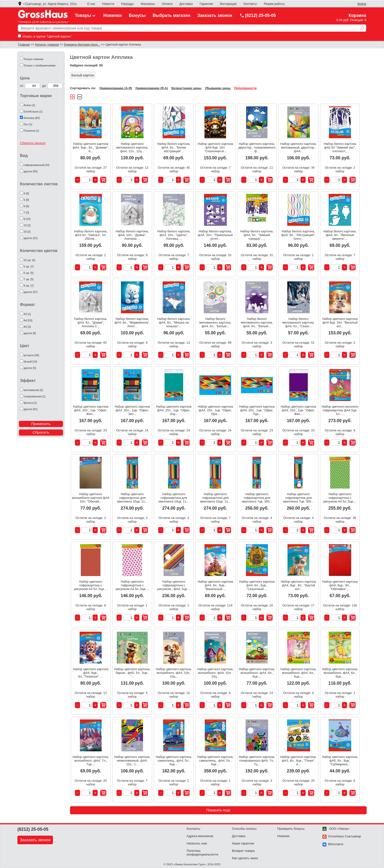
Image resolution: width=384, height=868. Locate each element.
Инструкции (228, 4)
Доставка (186, 4)
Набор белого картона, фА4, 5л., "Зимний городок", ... (257, 235)
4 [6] (26, 193)
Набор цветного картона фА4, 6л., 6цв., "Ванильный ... (215, 585)
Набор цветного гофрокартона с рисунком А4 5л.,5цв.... (340, 498)
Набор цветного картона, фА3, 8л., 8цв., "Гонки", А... (299, 761)
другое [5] (30, 368)
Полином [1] (31, 131)
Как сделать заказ (245, 858)
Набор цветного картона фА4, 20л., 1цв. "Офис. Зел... (132, 410)
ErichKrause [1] (33, 112)
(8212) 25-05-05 (258, 15)
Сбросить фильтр (33, 143)
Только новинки (34, 59)
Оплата (167, 4)
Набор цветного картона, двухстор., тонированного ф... (257, 147)
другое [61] (31, 409)
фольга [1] (30, 403)
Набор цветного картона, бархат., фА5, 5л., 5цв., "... (132, 673)
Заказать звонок (215, 15)
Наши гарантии (243, 843)
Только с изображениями (40, 65)
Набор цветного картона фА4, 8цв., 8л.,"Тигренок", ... (91, 673)
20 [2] (27, 232)
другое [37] (31, 292)
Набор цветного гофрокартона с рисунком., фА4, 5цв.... (174, 585)
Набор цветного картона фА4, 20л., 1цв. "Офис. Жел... (91, 410)
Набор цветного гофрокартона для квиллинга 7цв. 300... (257, 498)
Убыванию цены (218, 88)
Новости (108, 4)
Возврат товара (243, 851)
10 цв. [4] (30, 260)
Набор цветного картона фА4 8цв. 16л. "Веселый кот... (340, 322)
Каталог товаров (47, 45)
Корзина (357, 15)
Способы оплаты (244, 829)
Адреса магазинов (200, 836)
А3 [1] (27, 314)
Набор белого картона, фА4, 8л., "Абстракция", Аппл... (298, 235)
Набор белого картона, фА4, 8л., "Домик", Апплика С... (91, 322)
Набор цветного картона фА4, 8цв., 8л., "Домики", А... (91, 147)
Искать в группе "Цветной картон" (45, 36)
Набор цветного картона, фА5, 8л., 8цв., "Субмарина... (340, 761)
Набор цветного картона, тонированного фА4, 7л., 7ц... (257, 761)
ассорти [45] (31, 355)
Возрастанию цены (186, 88)
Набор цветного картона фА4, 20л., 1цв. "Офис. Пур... (257, 410)
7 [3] (26, 213)
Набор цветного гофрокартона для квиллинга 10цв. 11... (132, 498)
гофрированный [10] (37, 165)
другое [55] (31, 171)
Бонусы (137, 15)
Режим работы (274, 4)
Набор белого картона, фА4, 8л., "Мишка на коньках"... (174, 322)
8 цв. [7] (29, 286)
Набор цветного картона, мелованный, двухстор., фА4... (299, 147)
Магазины (148, 4)
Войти (362, 4)
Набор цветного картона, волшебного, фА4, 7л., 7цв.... (91, 761)
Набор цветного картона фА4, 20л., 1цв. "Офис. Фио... (299, 410)
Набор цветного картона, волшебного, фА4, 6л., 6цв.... (257, 673)
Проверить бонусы (291, 829)
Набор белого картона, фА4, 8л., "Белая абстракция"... (174, 147)
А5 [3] (27, 327)
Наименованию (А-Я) (116, 88)
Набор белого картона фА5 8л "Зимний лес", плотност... (340, 147)
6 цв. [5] (29, 273)
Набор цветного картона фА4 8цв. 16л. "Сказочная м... (215, 147)
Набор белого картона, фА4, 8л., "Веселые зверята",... (340, 235)
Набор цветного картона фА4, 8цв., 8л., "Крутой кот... (299, 585)
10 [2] (27, 225)
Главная (24, 45)
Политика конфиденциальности (202, 853)
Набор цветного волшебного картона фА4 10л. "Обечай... (91, 498)
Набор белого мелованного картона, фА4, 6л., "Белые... (215, 322)
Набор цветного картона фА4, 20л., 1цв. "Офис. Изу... (174, 410)
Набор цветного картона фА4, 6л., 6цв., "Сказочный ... (257, 585)
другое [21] (31, 238)
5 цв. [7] (29, 266)
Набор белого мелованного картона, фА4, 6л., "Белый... (257, 322)
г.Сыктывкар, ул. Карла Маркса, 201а (47, 4)
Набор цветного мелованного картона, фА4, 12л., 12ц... (132, 147)
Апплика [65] (32, 118)
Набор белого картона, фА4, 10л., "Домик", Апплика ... (132, 235)
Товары (86, 15)
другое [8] (30, 333)
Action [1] (30, 105)
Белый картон (83, 75)
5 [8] (26, 200)
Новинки (113, 15)
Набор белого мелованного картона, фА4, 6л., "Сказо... (298, 322)
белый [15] (30, 362)
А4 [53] (28, 320)
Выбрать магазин (171, 15)
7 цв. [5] (29, 279)
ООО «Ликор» (336, 829)
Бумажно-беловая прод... (82, 45)
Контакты (250, 4)
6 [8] (26, 206)
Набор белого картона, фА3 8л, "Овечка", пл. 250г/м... (91, 235)
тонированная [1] (35, 396)
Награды (127, 4)
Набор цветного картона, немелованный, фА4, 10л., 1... (132, 761)
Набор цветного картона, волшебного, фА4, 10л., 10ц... (174, 673)
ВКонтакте (333, 844)
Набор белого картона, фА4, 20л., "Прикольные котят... (215, 235)
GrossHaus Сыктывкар (342, 836)
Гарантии (206, 4)
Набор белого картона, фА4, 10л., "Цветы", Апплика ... (174, 235)
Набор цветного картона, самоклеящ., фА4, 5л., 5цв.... (174, 761)
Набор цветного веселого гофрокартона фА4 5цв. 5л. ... (340, 410)
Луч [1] (28, 124)
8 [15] (27, 219)
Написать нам (197, 843)
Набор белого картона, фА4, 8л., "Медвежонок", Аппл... (132, 322)
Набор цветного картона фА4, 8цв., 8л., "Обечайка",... (340, 585)
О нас (91, 4)
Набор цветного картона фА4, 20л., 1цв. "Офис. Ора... (215, 410)
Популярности (245, 88)
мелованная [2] (33, 390)
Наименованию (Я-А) (152, 88)
